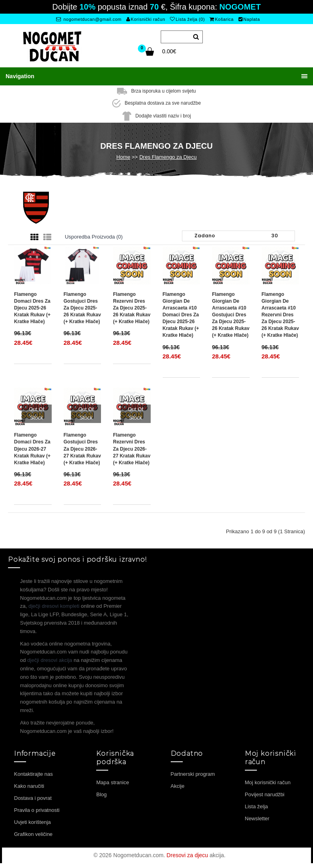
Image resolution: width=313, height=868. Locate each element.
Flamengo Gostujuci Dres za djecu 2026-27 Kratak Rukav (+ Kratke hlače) (82, 449)
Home (123, 157)
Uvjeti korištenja (32, 822)
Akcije (178, 786)
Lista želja (256, 806)
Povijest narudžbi (265, 794)
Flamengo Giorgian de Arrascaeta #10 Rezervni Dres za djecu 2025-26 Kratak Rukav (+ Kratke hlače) (280, 315)
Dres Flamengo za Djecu (168, 157)
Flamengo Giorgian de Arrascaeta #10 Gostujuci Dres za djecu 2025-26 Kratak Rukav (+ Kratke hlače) (231, 315)
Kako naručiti (29, 786)
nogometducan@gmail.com (89, 19)
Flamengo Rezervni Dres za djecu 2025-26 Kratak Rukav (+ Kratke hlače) (132, 308)
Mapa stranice (113, 782)
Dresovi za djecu (188, 855)
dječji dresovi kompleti (54, 606)
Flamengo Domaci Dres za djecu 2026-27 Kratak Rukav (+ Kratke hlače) (32, 449)
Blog (101, 794)
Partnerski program (193, 774)
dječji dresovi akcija (50, 660)
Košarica (222, 19)
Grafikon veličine (33, 834)
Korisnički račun (146, 19)
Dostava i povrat (33, 798)
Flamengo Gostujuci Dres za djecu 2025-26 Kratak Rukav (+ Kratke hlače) (82, 308)
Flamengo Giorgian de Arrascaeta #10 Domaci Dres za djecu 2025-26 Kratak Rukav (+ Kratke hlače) (181, 315)
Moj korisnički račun (268, 782)
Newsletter (257, 818)
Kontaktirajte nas (33, 774)
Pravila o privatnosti (37, 810)
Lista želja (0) (187, 19)
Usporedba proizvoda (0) (94, 237)
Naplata (249, 19)
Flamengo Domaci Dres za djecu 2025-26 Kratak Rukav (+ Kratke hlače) (32, 308)
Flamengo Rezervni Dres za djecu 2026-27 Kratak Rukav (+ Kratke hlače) (132, 449)
